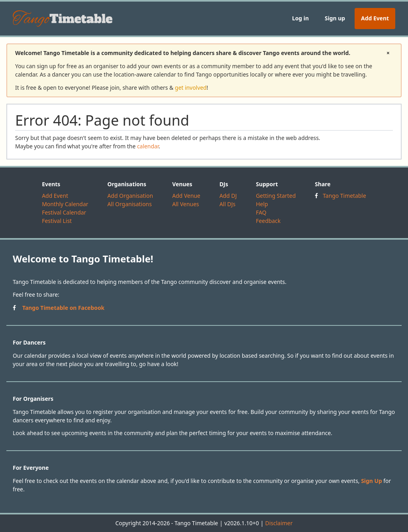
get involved (191, 88)
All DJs (228, 204)
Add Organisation (130, 196)
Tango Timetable (344, 196)
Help (262, 204)
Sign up (335, 18)
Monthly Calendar (65, 204)
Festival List (57, 221)
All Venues (185, 204)
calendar (148, 146)
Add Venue (186, 196)
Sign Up (372, 481)
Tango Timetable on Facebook (63, 308)
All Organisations (129, 204)
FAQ (261, 212)
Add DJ (228, 196)
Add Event (375, 18)
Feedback (268, 221)
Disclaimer (279, 523)
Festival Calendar (64, 212)
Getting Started (276, 196)
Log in (300, 18)
